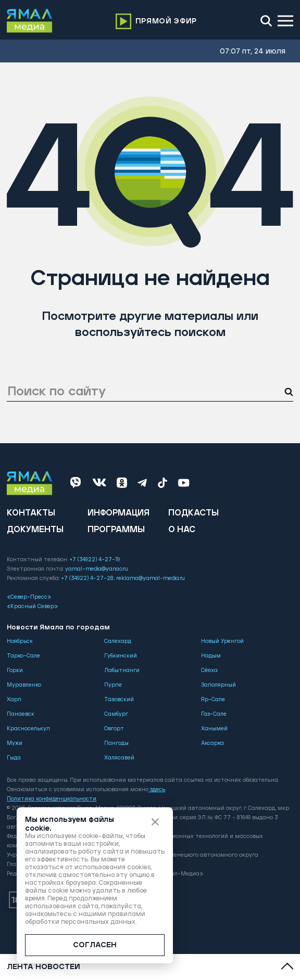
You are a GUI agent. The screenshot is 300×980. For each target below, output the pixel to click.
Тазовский (119, 700)
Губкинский (121, 656)
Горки (15, 670)
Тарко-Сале (23, 656)
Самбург (116, 714)
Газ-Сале (214, 714)
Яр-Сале (213, 700)
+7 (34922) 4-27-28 (87, 578)
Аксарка (213, 743)
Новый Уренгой (222, 641)
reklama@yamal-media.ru (151, 578)
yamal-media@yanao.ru (97, 569)
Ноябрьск (20, 641)
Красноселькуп (28, 729)
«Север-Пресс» (29, 597)
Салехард (118, 641)
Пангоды (116, 743)
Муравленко (24, 685)
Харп (14, 700)
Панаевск (21, 714)
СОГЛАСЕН (95, 945)
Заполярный (218, 685)
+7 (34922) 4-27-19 (95, 560)
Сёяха (209, 670)
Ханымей (214, 729)
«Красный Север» (32, 607)
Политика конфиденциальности (52, 799)
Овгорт (114, 729)
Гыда (14, 758)
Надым (211, 656)
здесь (157, 790)
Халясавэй (119, 758)
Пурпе (113, 685)
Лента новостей (43, 967)
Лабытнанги (122, 670)
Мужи (15, 743)
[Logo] (30, 21)
